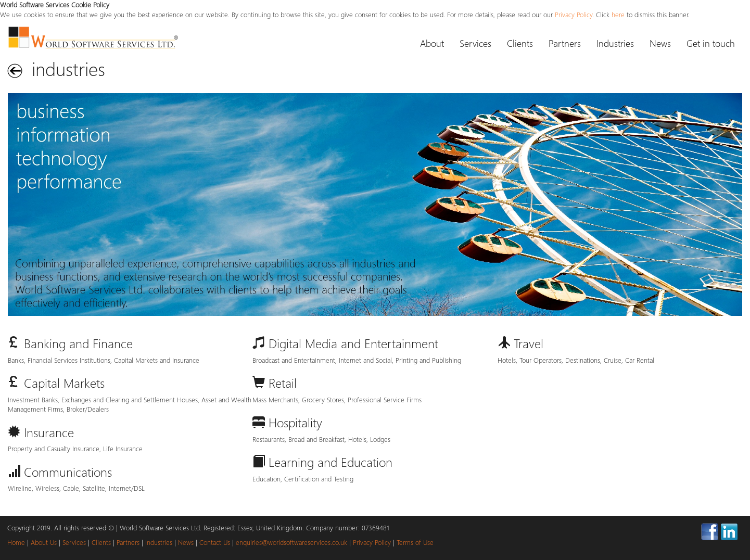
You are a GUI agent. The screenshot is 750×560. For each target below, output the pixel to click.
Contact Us (215, 542)
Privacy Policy (574, 14)
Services (475, 43)
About (432, 43)
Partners (565, 43)
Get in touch (711, 43)
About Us (44, 542)
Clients (520, 43)
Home (16, 542)
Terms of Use (415, 542)
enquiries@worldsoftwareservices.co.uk (291, 542)
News (660, 43)
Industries (615, 43)
